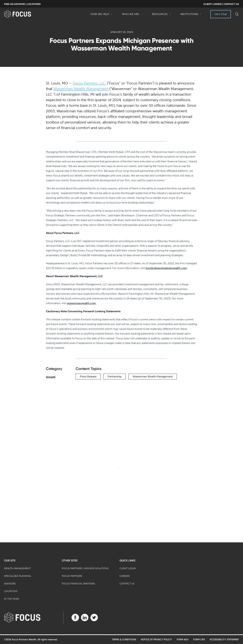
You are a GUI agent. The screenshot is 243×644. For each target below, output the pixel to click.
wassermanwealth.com (81, 303)
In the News (12, 599)
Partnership (115, 376)
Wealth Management (17, 568)
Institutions (191, 15)
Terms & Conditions (124, 640)
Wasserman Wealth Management (81, 89)
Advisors (10, 584)
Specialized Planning (18, 576)
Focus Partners (72, 576)
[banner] (23, 14)
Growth (51, 377)
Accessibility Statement (224, 640)
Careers (125, 576)
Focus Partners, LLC (89, 83)
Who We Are (132, 15)
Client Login (128, 568)
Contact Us (127, 584)
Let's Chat (221, 14)
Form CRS (199, 640)
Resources (161, 15)
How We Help (102, 15)
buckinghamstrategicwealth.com (166, 268)
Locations (11, 591)
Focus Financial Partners (78, 584)
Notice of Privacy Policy (156, 640)
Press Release (88, 376)
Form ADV (183, 640)
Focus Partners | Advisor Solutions (85, 568)
